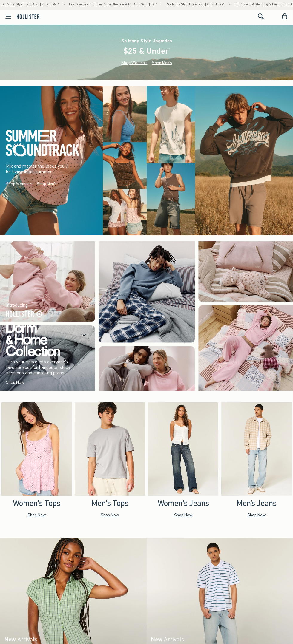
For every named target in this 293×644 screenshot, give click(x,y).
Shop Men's (162, 63)
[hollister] (28, 16)
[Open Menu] (7, 17)
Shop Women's (134, 63)
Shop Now (15, 382)
